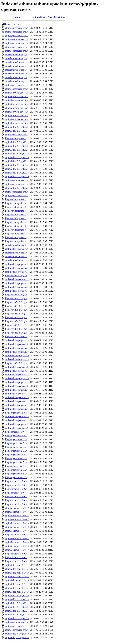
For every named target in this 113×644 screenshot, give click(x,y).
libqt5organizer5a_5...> (16, 439)
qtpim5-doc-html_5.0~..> (17, 565)
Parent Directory (13, 24)
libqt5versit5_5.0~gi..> (16, 276)
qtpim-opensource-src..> (17, 28)
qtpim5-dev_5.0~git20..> (17, 127)
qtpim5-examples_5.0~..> (17, 508)
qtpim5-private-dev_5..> (17, 93)
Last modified (38, 17)
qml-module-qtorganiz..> (17, 264)
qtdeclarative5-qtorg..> (16, 55)
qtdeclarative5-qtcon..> (16, 62)
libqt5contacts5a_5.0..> (16, 481)
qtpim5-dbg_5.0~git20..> (17, 634)
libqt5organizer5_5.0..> (16, 413)
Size (50, 17)
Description (59, 17)
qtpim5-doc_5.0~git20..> (17, 596)
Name (17, 17)
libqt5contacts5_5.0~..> (16, 337)
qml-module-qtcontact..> (17, 249)
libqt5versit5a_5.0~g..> (16, 298)
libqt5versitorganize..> (16, 138)
